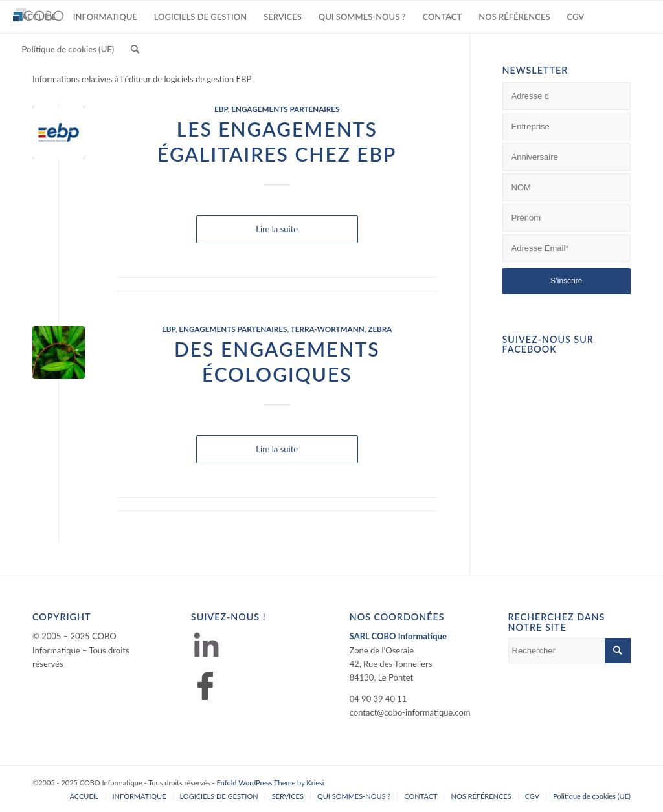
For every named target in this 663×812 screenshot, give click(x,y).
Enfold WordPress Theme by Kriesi (271, 783)
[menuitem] (39, 17)
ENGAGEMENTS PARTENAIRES (285, 109)
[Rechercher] (135, 49)
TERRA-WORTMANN (328, 329)
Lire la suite (277, 229)
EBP (221, 109)
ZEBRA (380, 329)
